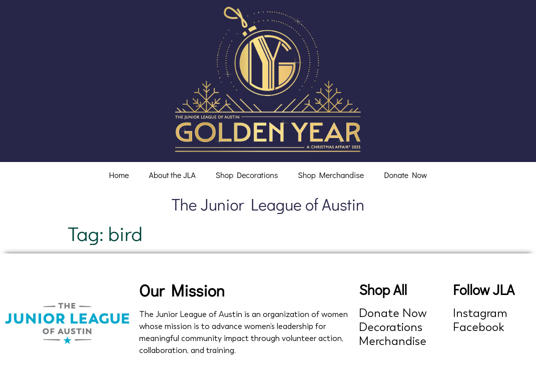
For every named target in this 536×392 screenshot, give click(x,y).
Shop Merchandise (331, 175)
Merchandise (393, 341)
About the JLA (172, 175)
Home (119, 175)
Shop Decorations (247, 175)
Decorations (391, 327)
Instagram (480, 313)
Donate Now (405, 175)
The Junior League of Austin (268, 204)
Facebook (479, 327)
